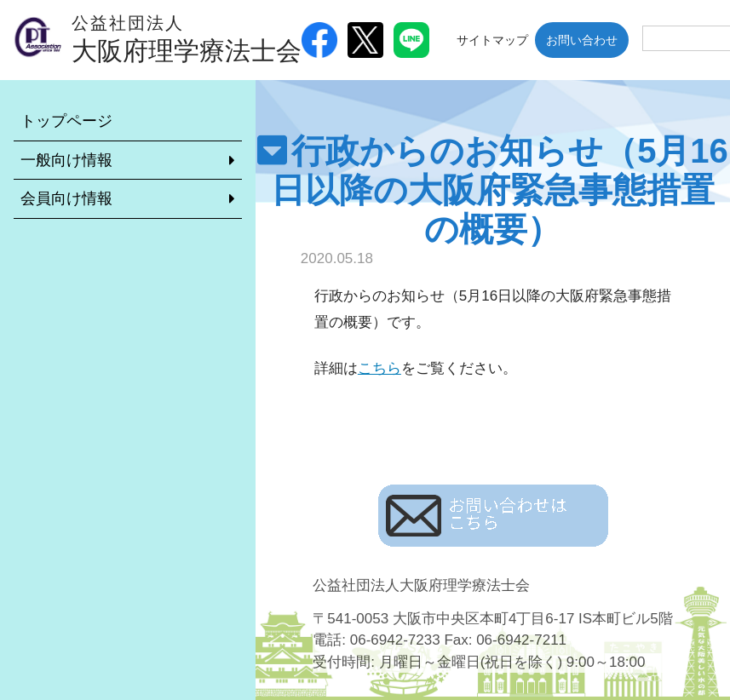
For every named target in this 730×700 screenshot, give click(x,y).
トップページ (66, 121)
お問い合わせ (582, 40)
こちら (379, 368)
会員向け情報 (66, 198)
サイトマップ (492, 40)
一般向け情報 (66, 160)
